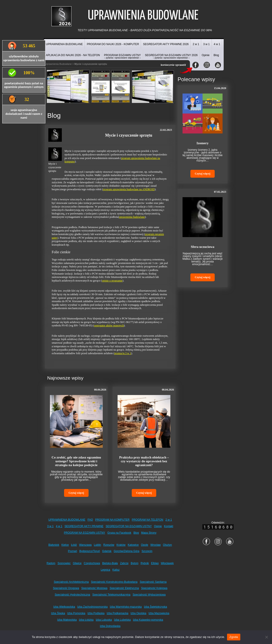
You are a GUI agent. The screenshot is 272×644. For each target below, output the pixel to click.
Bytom (134, 563)
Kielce (65, 545)
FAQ (90, 520)
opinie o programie (112, 281)
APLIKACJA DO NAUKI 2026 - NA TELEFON (73, 55)
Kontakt (169, 526)
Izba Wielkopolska (64, 607)
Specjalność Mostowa (94, 588)
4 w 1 (217, 44)
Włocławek (167, 563)
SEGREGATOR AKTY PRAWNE (84, 526)
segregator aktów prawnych (109, 325)
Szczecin (147, 551)
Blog (216, 55)
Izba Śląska (58, 613)
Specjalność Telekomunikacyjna (111, 595)
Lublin (98, 545)
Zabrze (124, 563)
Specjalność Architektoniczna (71, 582)
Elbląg (155, 563)
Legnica (105, 570)
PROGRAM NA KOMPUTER (113, 520)
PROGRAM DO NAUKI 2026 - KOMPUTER (113, 44)
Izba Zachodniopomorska (93, 607)
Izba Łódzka (86, 620)
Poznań (72, 551)
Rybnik (145, 563)
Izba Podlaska (96, 613)
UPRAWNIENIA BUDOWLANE (64, 44)
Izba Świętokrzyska (155, 607)
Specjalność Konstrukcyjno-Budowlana (114, 582)
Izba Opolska (138, 613)
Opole (145, 545)
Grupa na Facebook (119, 533)
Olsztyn (167, 545)
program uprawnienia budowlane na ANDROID (129, 189)
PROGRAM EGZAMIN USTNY (123, 56)
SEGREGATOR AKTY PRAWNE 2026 (166, 44)
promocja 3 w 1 (123, 353)
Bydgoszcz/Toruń (90, 551)
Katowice (133, 545)
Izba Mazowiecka (159, 613)
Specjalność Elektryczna (124, 588)
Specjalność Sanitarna (153, 582)
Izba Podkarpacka (118, 613)
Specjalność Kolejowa (154, 588)
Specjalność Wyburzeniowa (149, 595)
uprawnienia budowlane (132, 217)
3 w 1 (206, 44)
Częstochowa (92, 563)
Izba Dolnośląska (110, 626)
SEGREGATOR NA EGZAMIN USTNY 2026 (171, 56)
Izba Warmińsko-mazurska (126, 607)
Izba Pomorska (76, 613)
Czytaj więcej (76, 493)
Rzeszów (109, 545)
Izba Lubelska (122, 620)
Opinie (206, 55)
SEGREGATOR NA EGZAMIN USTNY (129, 526)
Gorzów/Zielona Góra (127, 551)
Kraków (121, 545)
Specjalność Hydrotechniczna (72, 595)
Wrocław (156, 545)
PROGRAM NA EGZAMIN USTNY (84, 533)
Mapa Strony (149, 533)
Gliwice (77, 563)
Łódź (74, 545)
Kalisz (116, 570)
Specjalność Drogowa (66, 588)
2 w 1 (196, 44)
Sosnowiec (64, 563)
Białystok (54, 545)
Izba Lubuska (104, 620)
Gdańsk (107, 551)
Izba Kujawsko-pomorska (148, 620)
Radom (51, 563)
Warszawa (85, 545)
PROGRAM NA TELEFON (147, 520)
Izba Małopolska (67, 620)
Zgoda (234, 637)
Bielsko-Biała (110, 563)
